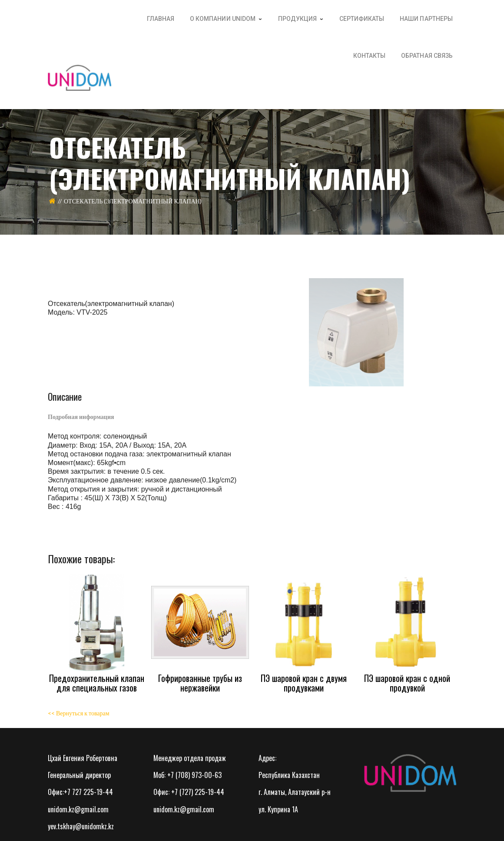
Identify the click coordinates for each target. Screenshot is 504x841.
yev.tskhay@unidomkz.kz (81, 826)
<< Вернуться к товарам (79, 713)
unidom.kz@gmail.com (78, 809)
